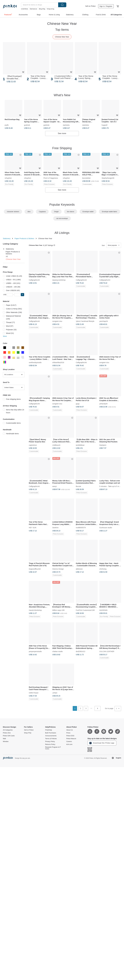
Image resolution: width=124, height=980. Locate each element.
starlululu (66, 125)
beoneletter (86, 178)
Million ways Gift (58, 610)
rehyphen (8, 178)
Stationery (7, 238)
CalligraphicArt (34, 280)
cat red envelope (62, 218)
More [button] (5, 336)
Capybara (42, 212)
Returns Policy (50, 744)
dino (29, 212)
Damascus (33, 9)
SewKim (55, 528)
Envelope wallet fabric (109, 212)
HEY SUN (33, 528)
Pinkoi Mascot (71, 739)
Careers (69, 742)
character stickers (13, 212)
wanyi (55, 486)
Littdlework (56, 445)
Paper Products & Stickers (24, 238)
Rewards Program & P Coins (53, 748)
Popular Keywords (62, 205)
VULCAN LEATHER (107, 651)
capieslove (33, 445)
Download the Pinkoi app (102, 743)
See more (62, 133)
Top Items (62, 30)
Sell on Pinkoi (90, 6)
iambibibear (80, 445)
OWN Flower (34, 693)
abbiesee (79, 569)
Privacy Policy (50, 742)
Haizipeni (103, 445)
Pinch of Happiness (51, 178)
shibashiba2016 (58, 362)
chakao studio (58, 651)
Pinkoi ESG (70, 736)
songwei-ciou (57, 321)
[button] (22, 295)
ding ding (42, 9)
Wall (4, 739)
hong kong (51, 9)
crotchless (25, 9)
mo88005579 (81, 528)
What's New (62, 95)
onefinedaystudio (35, 362)
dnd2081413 (81, 651)
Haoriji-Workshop (35, 610)
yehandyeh (104, 404)
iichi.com (69, 744)
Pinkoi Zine (7, 733)
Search (62, 5)
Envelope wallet (88, 212)
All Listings (62, 233)
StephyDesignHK (108, 178)
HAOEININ (103, 610)
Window (6, 742)
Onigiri (56, 212)
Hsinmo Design (58, 569)
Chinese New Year (62, 37)
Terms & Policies (51, 739)
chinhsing (103, 569)
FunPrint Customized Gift (85, 610)
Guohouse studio (106, 528)
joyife (7, 125)
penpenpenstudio (35, 651)
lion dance (71, 212)
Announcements (51, 736)
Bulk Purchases (51, 733)
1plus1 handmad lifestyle (85, 321)
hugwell (104, 125)
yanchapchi (104, 321)
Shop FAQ (28, 733)
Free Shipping (62, 148)
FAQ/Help (49, 730)
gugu (78, 404)
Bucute (78, 486)
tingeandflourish (35, 569)
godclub (27, 125)
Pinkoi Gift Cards (9, 736)
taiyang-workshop (59, 280)
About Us (70, 730)
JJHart (55, 693)
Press (68, 733)
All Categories (8, 730)
